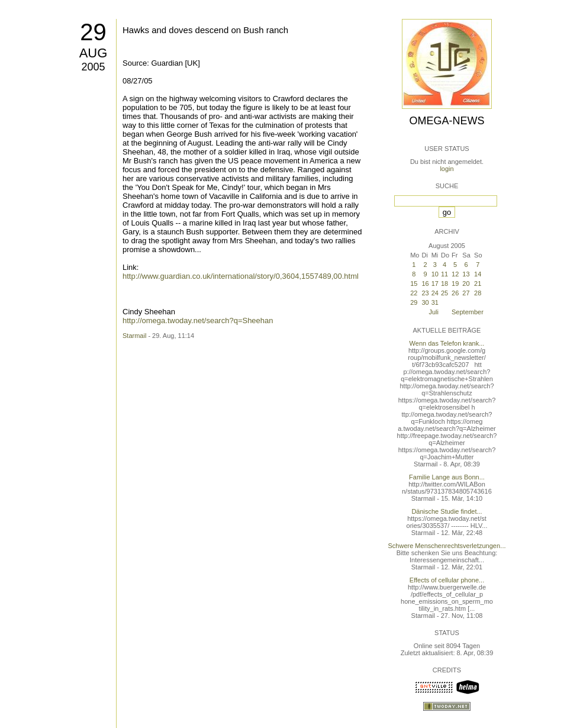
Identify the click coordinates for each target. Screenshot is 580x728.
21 (478, 284)
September (468, 312)
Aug (94, 53)
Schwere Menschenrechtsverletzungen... (447, 546)
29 (93, 32)
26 (455, 293)
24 (435, 293)
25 (444, 293)
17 (435, 284)
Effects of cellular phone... (447, 580)
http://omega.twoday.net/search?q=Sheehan (198, 320)
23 (425, 293)
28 (478, 293)
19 (455, 284)
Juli (434, 312)
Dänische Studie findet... (447, 511)
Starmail (134, 336)
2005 (93, 67)
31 (435, 302)
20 (466, 284)
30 (425, 302)
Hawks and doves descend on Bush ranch (205, 30)
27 (466, 293)
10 (435, 274)
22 (414, 293)
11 (444, 274)
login (447, 169)
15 (414, 284)
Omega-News (447, 121)
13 (466, 274)
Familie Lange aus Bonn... (447, 477)
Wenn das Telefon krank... (447, 343)
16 (425, 284)
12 (455, 274)
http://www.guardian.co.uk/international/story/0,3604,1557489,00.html (241, 276)
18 (444, 284)
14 (478, 274)
